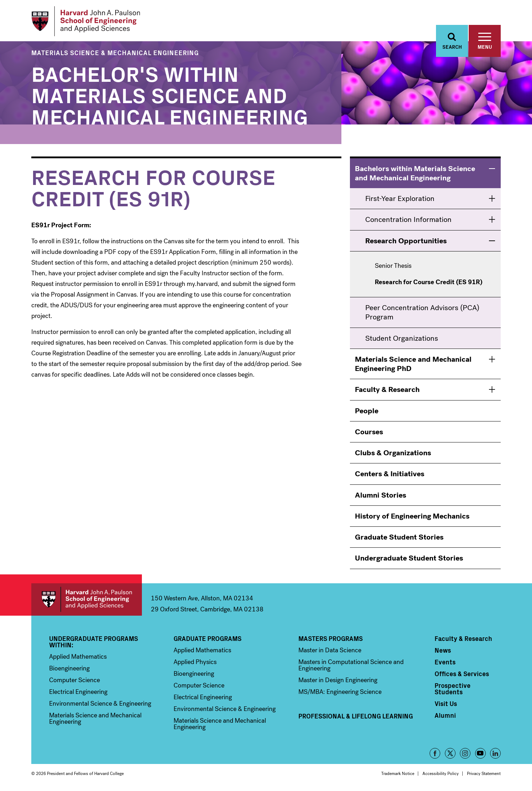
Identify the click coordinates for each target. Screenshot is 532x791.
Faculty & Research (387, 390)
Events (445, 662)
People (367, 411)
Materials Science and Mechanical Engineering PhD (413, 364)
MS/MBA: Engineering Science (340, 692)
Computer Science (75, 680)
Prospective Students (453, 689)
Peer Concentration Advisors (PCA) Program (422, 312)
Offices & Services (462, 674)
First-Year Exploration (400, 199)
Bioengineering (69, 668)
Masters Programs (331, 638)
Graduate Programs (208, 638)
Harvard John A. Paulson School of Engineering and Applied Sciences (87, 599)
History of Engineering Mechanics (412, 516)
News (443, 650)
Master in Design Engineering (338, 680)
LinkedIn (495, 753)
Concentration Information (408, 220)
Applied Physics (195, 662)
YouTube (480, 753)
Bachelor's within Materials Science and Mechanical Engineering (170, 94)
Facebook (435, 753)
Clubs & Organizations (393, 453)
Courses (369, 432)
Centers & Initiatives (390, 474)
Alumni (445, 715)
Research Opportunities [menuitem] (406, 241)
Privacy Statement (484, 774)
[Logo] (86, 21)
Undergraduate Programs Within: (94, 642)
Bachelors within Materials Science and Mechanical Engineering (415, 173)
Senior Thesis (393, 266)
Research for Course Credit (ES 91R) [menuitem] (429, 283)
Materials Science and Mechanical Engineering (95, 718)
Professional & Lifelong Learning (356, 716)
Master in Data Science (330, 650)
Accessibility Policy (441, 774)
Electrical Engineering (78, 692)
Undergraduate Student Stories (409, 558)
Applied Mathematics (78, 657)
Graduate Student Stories (399, 537)
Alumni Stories (381, 495)
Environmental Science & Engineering (100, 704)
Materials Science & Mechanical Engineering (115, 52)
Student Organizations (402, 338)
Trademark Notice (398, 774)
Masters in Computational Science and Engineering (351, 665)
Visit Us (446, 704)
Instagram (465, 753)
